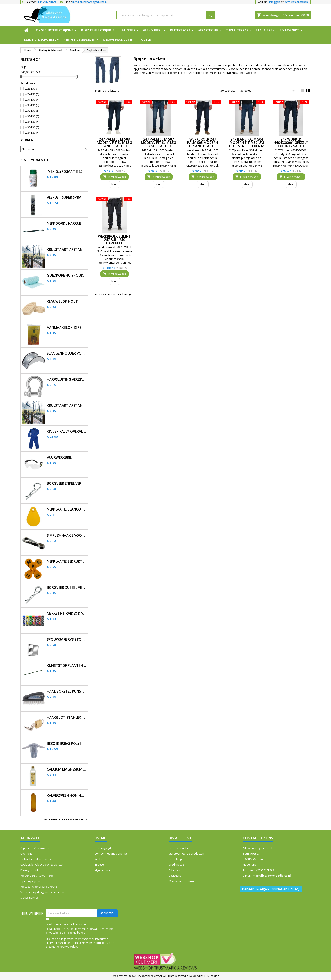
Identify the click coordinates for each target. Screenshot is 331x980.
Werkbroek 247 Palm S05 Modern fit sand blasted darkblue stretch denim (203, 146)
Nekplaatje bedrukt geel (67, 562)
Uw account (180, 838)
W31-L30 (32, 100)
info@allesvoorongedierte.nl (90, 2)
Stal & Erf (264, 30)
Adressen (175, 870)
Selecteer (268, 91)
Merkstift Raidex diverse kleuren (67, 613)
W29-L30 (32, 94)
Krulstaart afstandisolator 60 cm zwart (67, 406)
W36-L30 (32, 127)
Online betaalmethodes (36, 859)
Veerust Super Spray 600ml (67, 197)
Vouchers (175, 876)
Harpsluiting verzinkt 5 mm (67, 379)
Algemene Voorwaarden (36, 848)
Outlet (147, 40)
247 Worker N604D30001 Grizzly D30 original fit (291, 143)
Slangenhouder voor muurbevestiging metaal (67, 353)
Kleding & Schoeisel (40, 40)
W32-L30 (32, 111)
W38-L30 (32, 133)
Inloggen (275, 2)
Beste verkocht (35, 160)
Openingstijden (30, 881)
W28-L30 (32, 89)
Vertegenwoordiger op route (39, 887)
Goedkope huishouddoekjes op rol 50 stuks (67, 275)
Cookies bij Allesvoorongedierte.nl (42, 864)
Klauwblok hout (62, 301)
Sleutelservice (29, 898)
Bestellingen (177, 859)
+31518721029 (47, 2)
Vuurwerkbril (59, 457)
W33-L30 (32, 116)
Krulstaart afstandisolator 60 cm (67, 250)
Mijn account (103, 870)
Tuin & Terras (237, 30)
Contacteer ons (258, 838)
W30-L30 (32, 105)
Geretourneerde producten (186, 853)
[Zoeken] (166, 15)
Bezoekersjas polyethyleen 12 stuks (67, 744)
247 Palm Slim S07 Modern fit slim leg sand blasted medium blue (159, 144)
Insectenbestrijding (98, 30)
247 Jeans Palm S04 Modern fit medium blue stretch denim (247, 143)
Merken (27, 140)
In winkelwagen (115, 177)
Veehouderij (153, 30)
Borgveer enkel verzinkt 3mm (67, 484)
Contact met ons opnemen (111, 853)
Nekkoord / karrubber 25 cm (67, 223)
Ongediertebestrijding (55, 30)
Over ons (26, 853)
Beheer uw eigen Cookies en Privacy (271, 889)
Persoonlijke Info (180, 848)
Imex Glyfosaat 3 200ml (67, 172)
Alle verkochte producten (66, 820)
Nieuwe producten (118, 40)
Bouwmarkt (289, 30)
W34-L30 (32, 122)
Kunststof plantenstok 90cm (67, 666)
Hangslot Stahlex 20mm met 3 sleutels (67, 718)
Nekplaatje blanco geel (67, 509)
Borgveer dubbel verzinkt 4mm (67, 588)
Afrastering (208, 30)
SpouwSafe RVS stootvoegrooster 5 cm (67, 640)
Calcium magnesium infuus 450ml (67, 769)
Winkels (100, 859)
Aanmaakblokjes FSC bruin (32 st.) (67, 328)
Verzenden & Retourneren (37, 876)
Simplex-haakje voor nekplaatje (67, 535)
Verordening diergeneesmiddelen (42, 892)
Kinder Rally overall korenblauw (67, 431)
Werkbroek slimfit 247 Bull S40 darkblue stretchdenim (114, 241)
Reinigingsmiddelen (79, 40)
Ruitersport (180, 30)
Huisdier (129, 30)
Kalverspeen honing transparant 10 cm (67, 796)
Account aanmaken (296, 2)
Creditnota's (177, 864)
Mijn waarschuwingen (183, 881)
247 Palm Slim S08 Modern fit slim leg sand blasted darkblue (114, 144)
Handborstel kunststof (67, 691)
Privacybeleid (29, 870)
